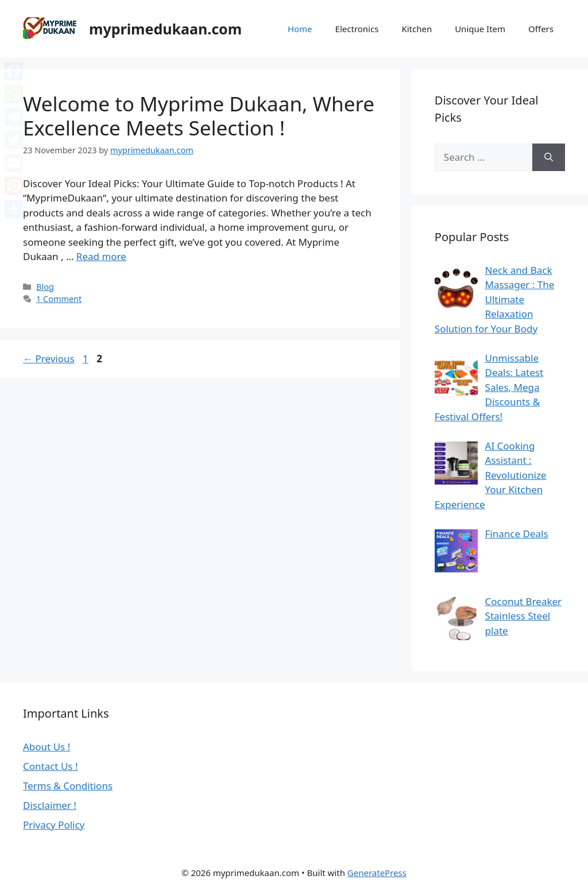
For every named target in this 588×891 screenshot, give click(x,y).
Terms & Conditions (68, 786)
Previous (49, 359)
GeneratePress (377, 873)
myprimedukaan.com (165, 29)
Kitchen (417, 29)
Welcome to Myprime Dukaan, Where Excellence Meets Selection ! (199, 116)
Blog (45, 287)
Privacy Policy (54, 825)
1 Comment (59, 299)
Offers (541, 29)
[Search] (549, 157)
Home (300, 29)
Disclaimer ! (50, 805)
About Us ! (47, 747)
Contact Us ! (51, 766)
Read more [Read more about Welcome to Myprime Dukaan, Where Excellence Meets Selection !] (101, 256)
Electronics (357, 29)
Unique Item (480, 29)
